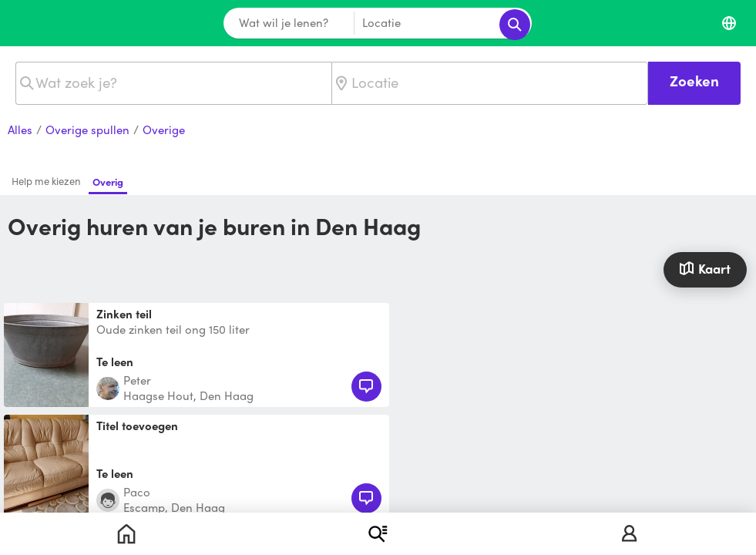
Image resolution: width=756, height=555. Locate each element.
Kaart (705, 268)
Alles (20, 130)
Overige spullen (87, 130)
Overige (164, 130)
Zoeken (694, 81)
